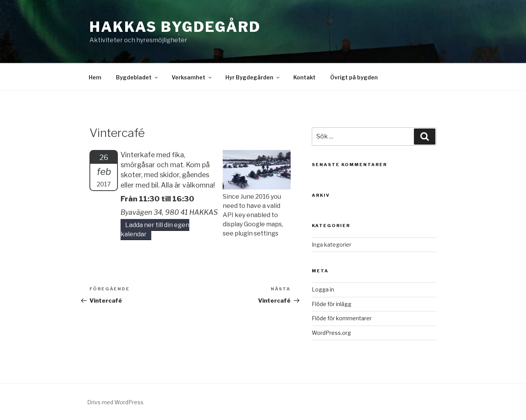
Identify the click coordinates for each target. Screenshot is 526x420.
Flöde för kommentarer (342, 318)
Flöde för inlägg (332, 304)
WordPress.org (331, 333)
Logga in (323, 289)
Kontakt (304, 77)
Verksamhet (192, 77)
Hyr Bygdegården (253, 77)
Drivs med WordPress (115, 402)
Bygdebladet (137, 77)
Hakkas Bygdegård (175, 27)
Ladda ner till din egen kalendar (155, 230)
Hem (95, 77)
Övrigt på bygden (354, 77)
